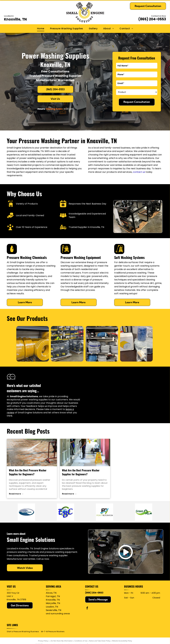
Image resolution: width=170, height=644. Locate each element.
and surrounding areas (58, 613)
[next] (159, 344)
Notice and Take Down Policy (100, 641)
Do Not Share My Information (62, 641)
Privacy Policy (43, 641)
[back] (10, 344)
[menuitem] (41, 29)
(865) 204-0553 (152, 19)
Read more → (16, 494)
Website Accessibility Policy (122, 641)
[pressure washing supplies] (85, 452)
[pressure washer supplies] (32, 452)
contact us (139, 172)
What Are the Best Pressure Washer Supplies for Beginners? (28, 472)
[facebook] (87, 608)
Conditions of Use (81, 641)
